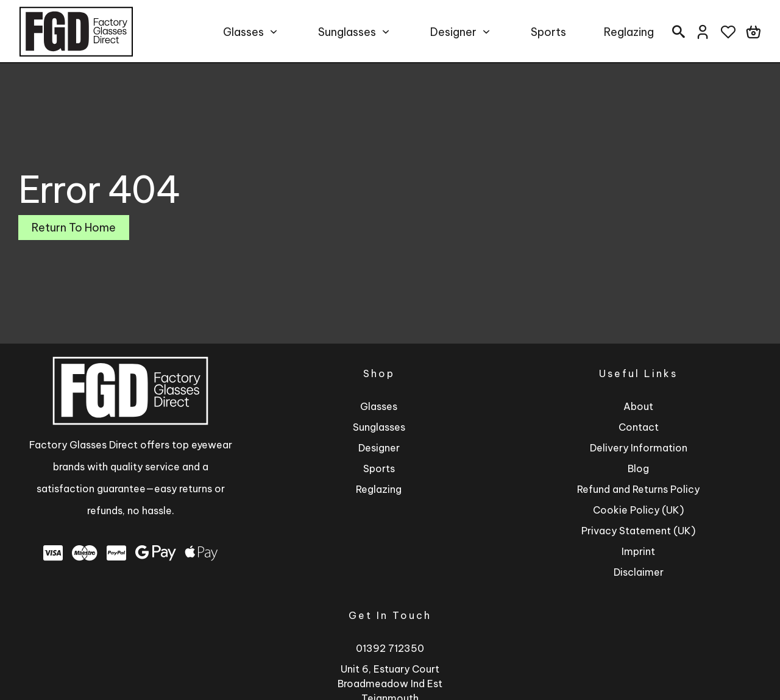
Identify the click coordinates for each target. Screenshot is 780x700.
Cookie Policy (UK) (638, 510)
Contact (639, 427)
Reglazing (629, 32)
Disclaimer (639, 572)
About (638, 406)
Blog (638, 468)
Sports (548, 32)
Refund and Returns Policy (638, 489)
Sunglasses (347, 32)
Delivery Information (639, 448)
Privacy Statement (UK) (638, 531)
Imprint (638, 551)
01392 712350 (390, 648)
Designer (453, 32)
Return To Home (74, 228)
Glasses (243, 32)
